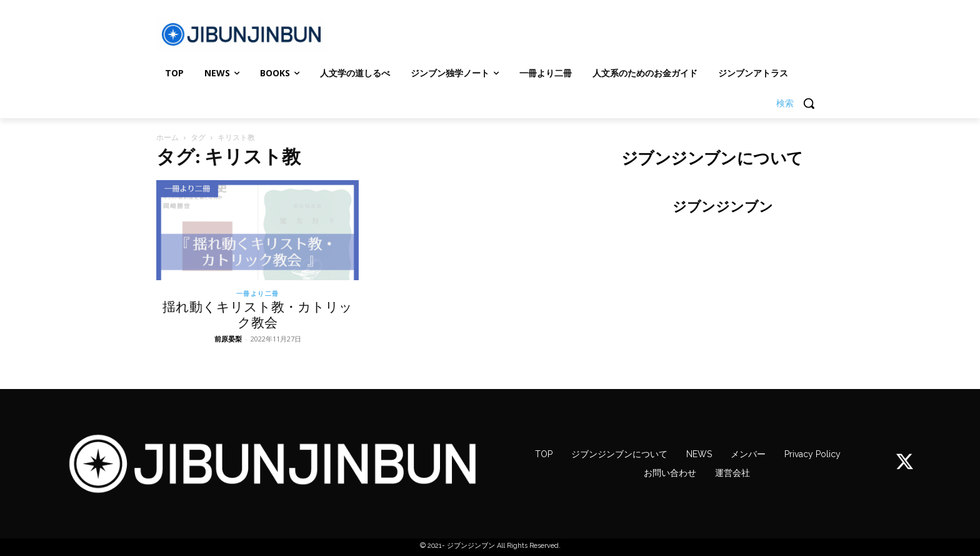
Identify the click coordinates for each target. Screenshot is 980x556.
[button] (800, 103)
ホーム (167, 137)
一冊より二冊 (258, 293)
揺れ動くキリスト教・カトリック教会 (257, 315)
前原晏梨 (228, 339)
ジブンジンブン (723, 206)
